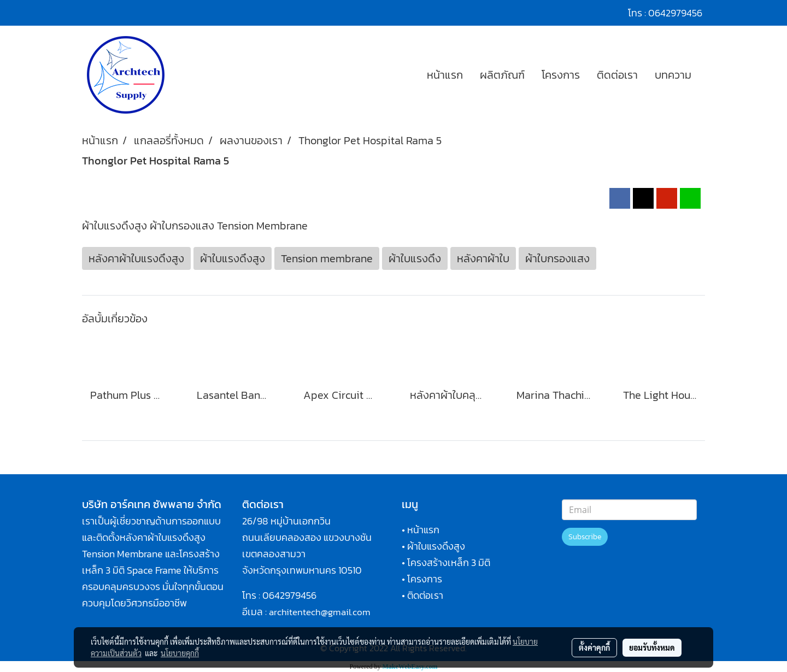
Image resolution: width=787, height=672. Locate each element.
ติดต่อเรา (617, 75)
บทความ (673, 75)
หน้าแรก (445, 75)
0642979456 (289, 595)
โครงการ (561, 75)
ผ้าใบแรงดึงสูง (436, 546)
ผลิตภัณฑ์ (502, 75)
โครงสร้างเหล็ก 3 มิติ (449, 562)
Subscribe (585, 537)
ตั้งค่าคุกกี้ (594, 647)
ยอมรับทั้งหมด (652, 647)
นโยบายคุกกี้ (180, 653)
